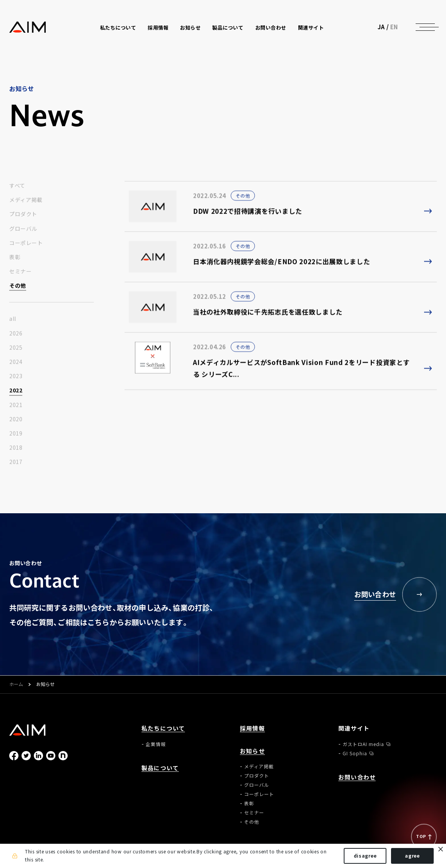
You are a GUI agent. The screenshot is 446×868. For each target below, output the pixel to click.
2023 (16, 376)
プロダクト (23, 214)
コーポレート (26, 243)
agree (412, 856)
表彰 (15, 257)
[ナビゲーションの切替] (425, 27)
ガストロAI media (363, 744)
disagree (365, 856)
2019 (16, 434)
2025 (16, 348)
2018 (16, 448)
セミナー (20, 272)
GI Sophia (355, 753)
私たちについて (163, 729)
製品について (228, 28)
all (13, 319)
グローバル (23, 229)
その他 (18, 286)
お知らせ (252, 751)
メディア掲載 (26, 200)
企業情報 (156, 744)
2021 (16, 405)
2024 (16, 362)
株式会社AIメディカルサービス (28, 27)
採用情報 (158, 28)
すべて (17, 186)
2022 (16, 391)
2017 (16, 462)
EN (394, 27)
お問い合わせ (271, 28)
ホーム (16, 684)
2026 (16, 334)
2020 (16, 419)
